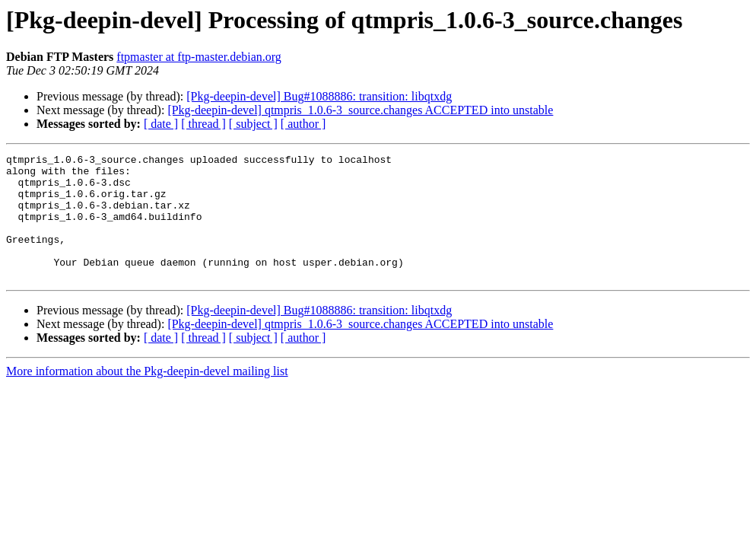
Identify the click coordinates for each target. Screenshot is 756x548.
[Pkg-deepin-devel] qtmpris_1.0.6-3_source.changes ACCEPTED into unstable (360, 110)
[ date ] (161, 124)
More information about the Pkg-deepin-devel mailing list (147, 396)
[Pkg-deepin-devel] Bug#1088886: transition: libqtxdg (319, 96)
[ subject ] (253, 124)
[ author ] (303, 124)
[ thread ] (203, 124)
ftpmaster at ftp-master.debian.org (199, 57)
